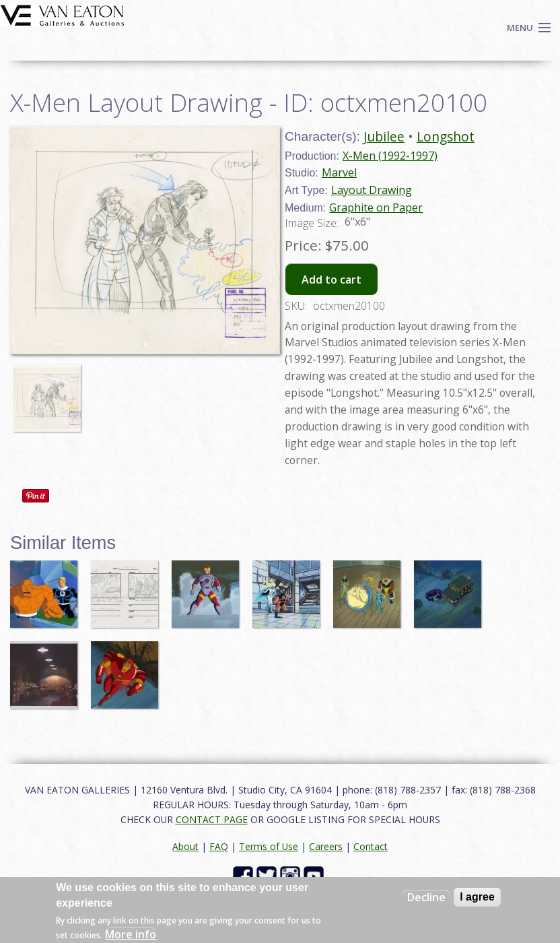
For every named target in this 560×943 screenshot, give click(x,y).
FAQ (219, 846)
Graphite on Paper (376, 207)
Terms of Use (269, 846)
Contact (371, 846)
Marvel (339, 172)
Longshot (446, 136)
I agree (477, 897)
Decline (426, 897)
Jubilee (384, 136)
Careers (326, 846)
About (185, 846)
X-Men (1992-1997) (390, 156)
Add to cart (331, 280)
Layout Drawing (372, 190)
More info (131, 934)
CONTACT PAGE (212, 819)
